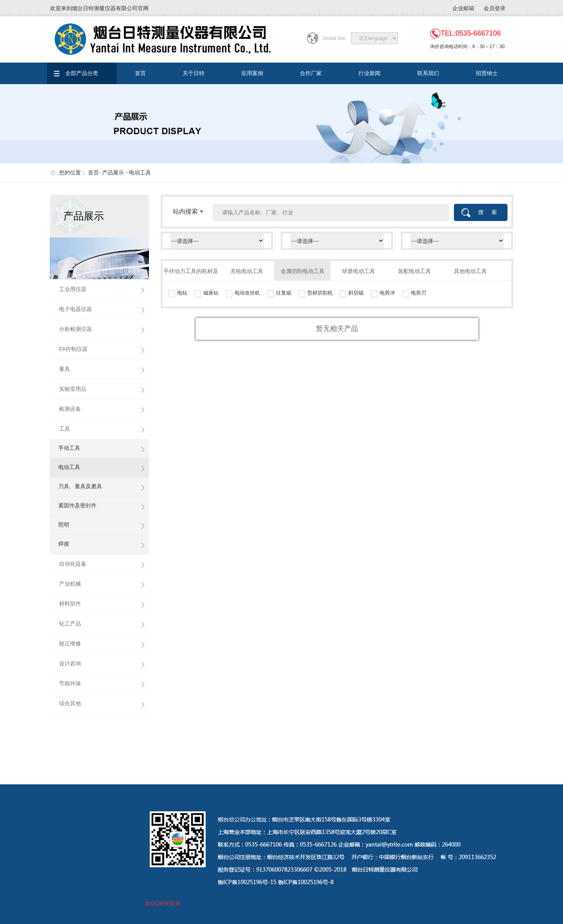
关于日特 (194, 73)
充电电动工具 (247, 271)
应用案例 (252, 73)
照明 (64, 525)
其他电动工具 (470, 271)
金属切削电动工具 (303, 271)
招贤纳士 (487, 73)
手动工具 (69, 448)
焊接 (64, 544)
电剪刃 (419, 293)
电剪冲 (387, 293)
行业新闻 (369, 73)
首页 (140, 73)
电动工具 (140, 173)
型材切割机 (320, 293)
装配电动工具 (414, 271)
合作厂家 (311, 73)
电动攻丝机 (247, 293)
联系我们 (428, 73)
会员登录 (495, 8)
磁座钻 (211, 293)
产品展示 (113, 173)
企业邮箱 (463, 8)
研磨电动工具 (359, 271)
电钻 (182, 293)
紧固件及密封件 (77, 505)
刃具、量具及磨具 (80, 486)
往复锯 (284, 293)
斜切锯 (356, 293)
